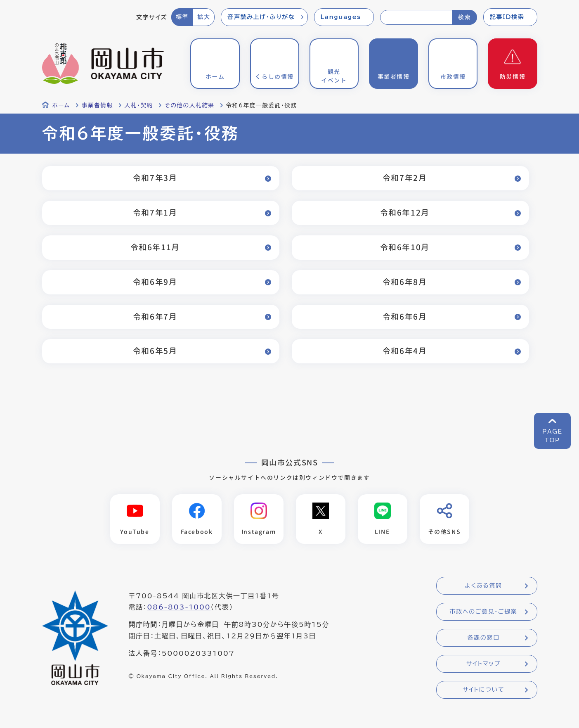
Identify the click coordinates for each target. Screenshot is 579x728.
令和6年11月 (154, 247)
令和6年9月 (154, 282)
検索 (464, 17)
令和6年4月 (404, 351)
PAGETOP (552, 436)
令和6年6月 (404, 317)
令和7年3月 (154, 178)
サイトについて (483, 690)
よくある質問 (483, 586)
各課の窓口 (484, 638)
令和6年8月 (404, 282)
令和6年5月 (154, 351)
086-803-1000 (179, 607)
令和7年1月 (154, 212)
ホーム (61, 105)
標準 (182, 17)
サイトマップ (483, 664)
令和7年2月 (404, 178)
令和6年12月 (404, 212)
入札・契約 (139, 105)
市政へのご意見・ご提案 (484, 612)
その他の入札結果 (190, 105)
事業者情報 (97, 105)
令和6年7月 (154, 317)
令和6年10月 (404, 247)
